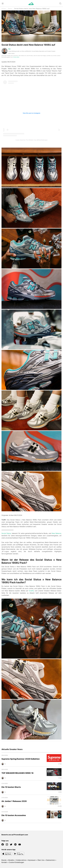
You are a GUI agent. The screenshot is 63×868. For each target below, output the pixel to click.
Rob (9, 49)
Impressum (32, 860)
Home (4, 9)
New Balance (56, 533)
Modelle (11, 860)
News (10, 9)
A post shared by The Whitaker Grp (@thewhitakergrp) (31, 140)
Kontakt (4, 862)
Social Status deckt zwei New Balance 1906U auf (32, 9)
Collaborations (21, 860)
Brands (4, 860)
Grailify (31, 591)
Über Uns (41, 860)
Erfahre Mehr (16, 57)
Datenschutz (50, 860)
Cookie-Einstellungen (16, 862)
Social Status (6, 533)
